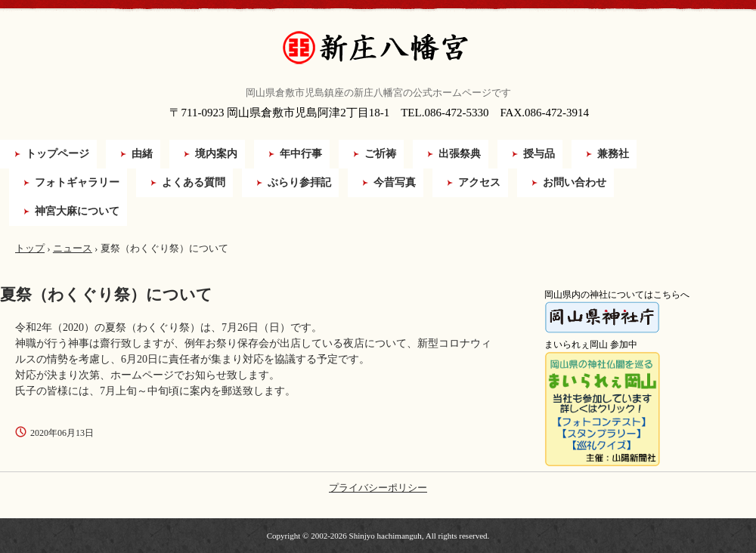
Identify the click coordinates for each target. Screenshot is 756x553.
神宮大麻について (77, 211)
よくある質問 (194, 182)
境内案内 (216, 154)
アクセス (479, 182)
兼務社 (613, 154)
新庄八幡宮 (378, 48)
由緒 (142, 154)
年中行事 (301, 154)
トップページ (57, 154)
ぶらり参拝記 (299, 182)
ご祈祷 (380, 154)
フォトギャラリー (77, 182)
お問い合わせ (575, 182)
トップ (30, 248)
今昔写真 (395, 182)
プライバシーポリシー (378, 488)
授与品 (539, 154)
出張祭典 (460, 154)
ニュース (73, 248)
